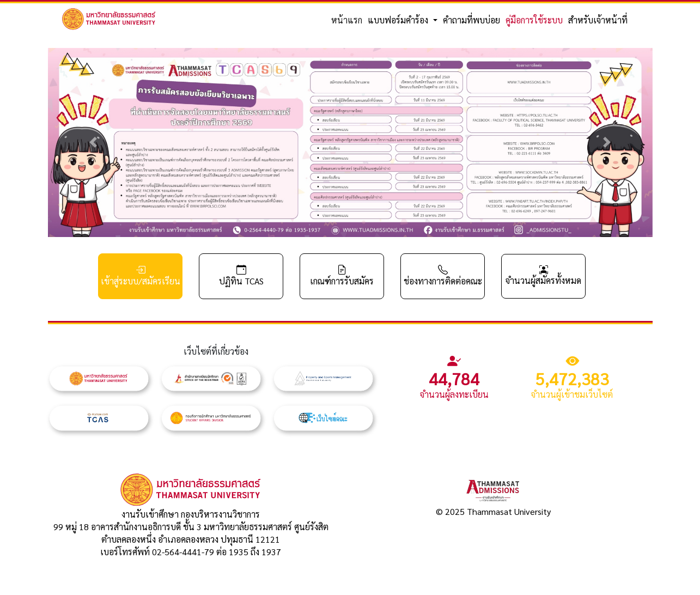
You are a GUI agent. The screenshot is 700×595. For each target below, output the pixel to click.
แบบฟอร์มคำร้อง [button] (399, 20)
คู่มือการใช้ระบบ (534, 20)
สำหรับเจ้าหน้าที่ (598, 20)
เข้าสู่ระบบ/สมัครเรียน (141, 276)
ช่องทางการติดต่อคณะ (443, 276)
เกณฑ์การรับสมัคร (342, 276)
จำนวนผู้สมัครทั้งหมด (543, 275)
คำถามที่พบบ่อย (471, 20)
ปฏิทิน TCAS (241, 276)
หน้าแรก (347, 20)
